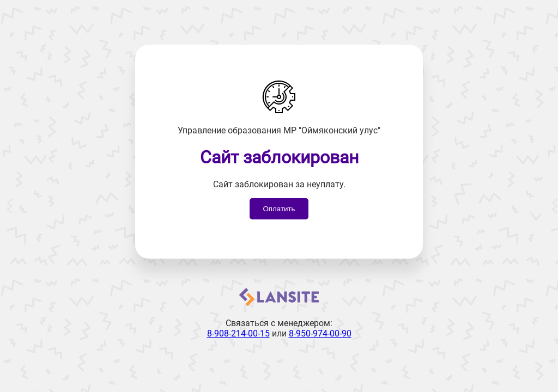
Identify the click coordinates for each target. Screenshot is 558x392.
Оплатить (279, 209)
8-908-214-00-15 (238, 333)
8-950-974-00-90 (320, 333)
